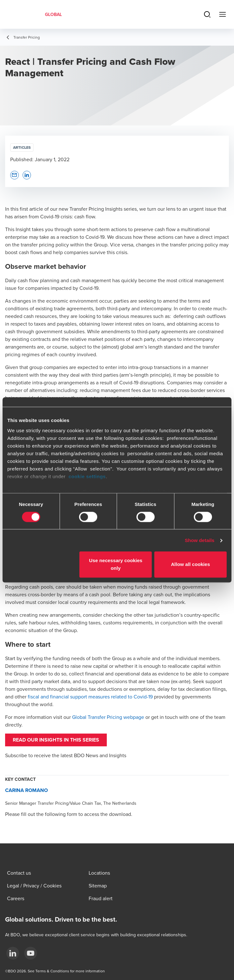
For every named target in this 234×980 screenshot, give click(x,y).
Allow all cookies (190, 565)
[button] (15, 175)
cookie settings (87, 476)
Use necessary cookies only (116, 565)
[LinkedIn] (13, 953)
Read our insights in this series (56, 740)
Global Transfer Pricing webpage (108, 717)
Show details (200, 540)
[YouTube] (31, 953)
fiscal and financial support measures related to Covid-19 (90, 697)
